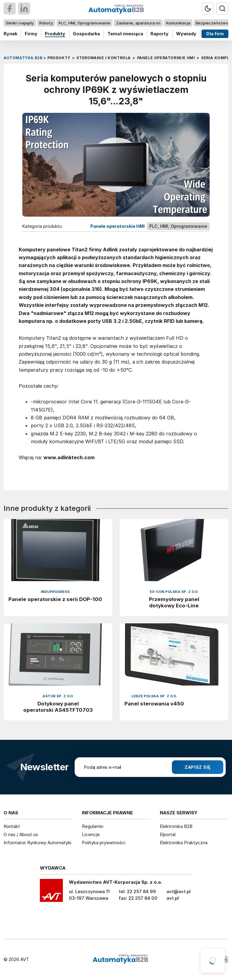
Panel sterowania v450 (154, 704)
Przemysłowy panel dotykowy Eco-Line (174, 602)
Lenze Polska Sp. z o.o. (154, 696)
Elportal (168, 834)
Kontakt (12, 826)
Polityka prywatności (104, 843)
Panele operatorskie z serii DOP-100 (55, 599)
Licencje (91, 834)
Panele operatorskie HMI (118, 226)
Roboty (46, 23)
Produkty (55, 34)
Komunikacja (178, 23)
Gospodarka (86, 34)
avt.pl (173, 898)
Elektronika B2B (176, 826)
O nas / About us (21, 834)
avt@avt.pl (179, 891)
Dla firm (215, 34)
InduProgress (55, 592)
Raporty (159, 34)
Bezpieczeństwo (212, 23)
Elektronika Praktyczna (184, 843)
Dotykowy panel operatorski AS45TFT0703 (58, 707)
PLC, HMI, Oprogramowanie (84, 23)
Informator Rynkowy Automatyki (37, 843)
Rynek (10, 34)
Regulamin (93, 826)
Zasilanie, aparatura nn (138, 23)
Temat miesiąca (125, 34)
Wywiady (186, 34)
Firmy (31, 34)
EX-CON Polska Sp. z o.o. (174, 592)
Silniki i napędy (20, 23)
